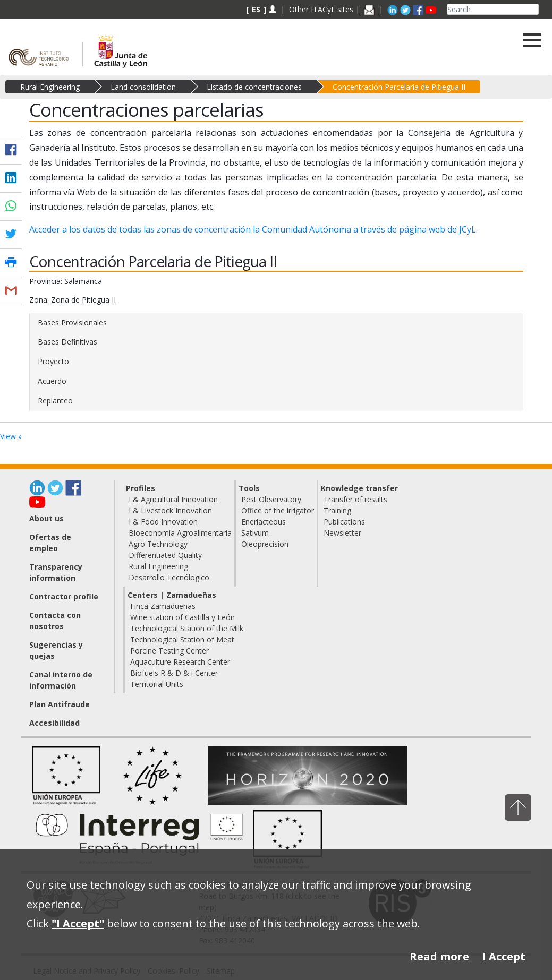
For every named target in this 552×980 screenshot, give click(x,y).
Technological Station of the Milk (187, 628)
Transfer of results (355, 499)
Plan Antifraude (60, 704)
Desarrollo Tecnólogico (169, 577)
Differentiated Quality (165, 555)
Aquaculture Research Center (180, 662)
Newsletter (342, 533)
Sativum (255, 533)
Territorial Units (157, 684)
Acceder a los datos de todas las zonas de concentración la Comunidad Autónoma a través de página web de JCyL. (253, 229)
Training (337, 510)
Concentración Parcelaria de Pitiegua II (399, 87)
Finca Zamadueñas (163, 606)
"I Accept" (78, 923)
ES (256, 9)
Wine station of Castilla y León (182, 617)
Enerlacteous (264, 522)
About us (46, 518)
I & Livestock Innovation (170, 510)
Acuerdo (52, 381)
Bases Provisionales (72, 323)
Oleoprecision (265, 544)
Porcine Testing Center (169, 651)
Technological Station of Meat (182, 639)
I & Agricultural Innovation (173, 499)
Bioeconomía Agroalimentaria (180, 533)
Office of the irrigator (278, 510)
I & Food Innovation (163, 522)
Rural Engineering (50, 87)
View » (11, 436)
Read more (439, 956)
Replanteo (55, 401)
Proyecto (53, 361)
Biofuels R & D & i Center (174, 673)
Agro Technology (158, 544)
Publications (344, 522)
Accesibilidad (54, 723)
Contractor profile (64, 596)
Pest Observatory (271, 499)
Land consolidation (143, 87)
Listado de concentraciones (254, 87)
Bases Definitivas (67, 342)
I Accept (504, 956)
